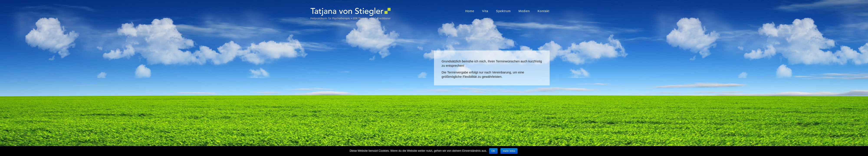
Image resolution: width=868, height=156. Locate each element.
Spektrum (503, 11)
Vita (485, 11)
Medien (524, 11)
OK (493, 151)
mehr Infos (509, 151)
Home (470, 11)
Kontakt (544, 11)
